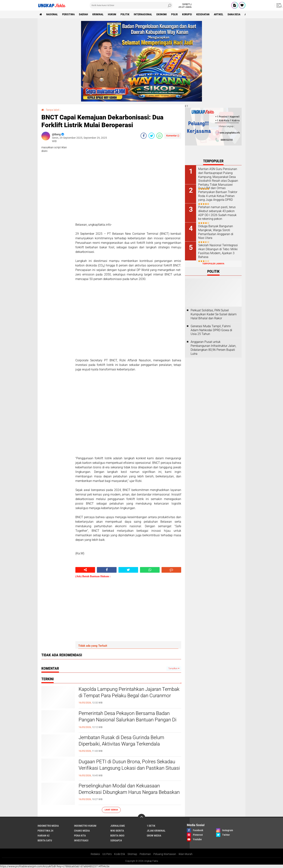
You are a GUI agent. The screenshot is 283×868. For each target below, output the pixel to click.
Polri (174, 14)
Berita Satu (45, 840)
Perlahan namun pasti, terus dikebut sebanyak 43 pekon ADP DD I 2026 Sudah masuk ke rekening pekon (217, 213)
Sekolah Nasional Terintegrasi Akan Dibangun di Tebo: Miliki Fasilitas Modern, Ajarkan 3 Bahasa (218, 251)
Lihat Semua (111, 810)
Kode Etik (120, 854)
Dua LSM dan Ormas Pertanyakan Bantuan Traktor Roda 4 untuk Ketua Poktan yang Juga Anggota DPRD (218, 194)
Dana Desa (234, 14)
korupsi (187, 14)
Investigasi (81, 840)
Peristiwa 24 (45, 831)
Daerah (84, 14)
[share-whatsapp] (159, 136)
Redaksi (95, 854)
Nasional (52, 14)
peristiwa (68, 14)
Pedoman (145, 854)
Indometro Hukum (85, 826)
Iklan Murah (186, 854)
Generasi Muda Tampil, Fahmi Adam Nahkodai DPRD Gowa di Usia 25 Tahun (211, 330)
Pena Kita (80, 836)
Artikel (219, 14)
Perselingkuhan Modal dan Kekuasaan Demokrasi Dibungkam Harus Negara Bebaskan (129, 789)
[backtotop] (141, 818)
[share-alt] (85, 570)
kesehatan (203, 14)
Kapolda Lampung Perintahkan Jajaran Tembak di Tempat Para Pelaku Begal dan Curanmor (129, 692)
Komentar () (173, 136)
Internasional (143, 14)
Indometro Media (48, 826)
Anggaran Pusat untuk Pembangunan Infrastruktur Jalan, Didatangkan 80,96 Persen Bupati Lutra (213, 348)
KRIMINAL (98, 14)
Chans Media (82, 831)
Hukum (112, 14)
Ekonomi (162, 14)
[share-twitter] (152, 136)
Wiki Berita (117, 831)
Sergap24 (116, 840)
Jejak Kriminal (156, 831)
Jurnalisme (118, 826)
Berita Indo (117, 836)
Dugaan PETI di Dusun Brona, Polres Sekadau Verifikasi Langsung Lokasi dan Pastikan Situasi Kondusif (129, 768)
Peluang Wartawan (165, 854)
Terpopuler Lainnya (213, 264)
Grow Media (154, 836)
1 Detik (151, 826)
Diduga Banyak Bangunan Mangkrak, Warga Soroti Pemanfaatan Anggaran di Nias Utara (216, 232)
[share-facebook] (144, 136)
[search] (131, 5)
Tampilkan (174, 668)
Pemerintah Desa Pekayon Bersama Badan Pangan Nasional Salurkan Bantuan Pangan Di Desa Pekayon (128, 720)
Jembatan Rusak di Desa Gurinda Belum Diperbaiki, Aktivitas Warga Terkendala (121, 741)
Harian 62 (44, 836)
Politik (125, 14)
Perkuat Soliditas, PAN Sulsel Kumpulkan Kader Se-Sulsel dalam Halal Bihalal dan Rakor (214, 314)
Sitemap (132, 854)
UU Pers (107, 854)
